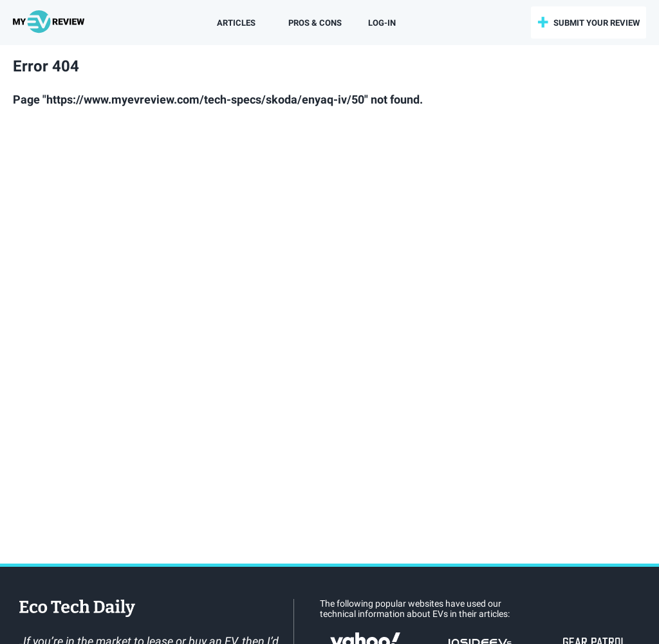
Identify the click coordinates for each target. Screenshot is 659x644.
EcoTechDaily (77, 609)
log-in (382, 23)
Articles (236, 23)
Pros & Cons (315, 23)
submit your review (597, 23)
